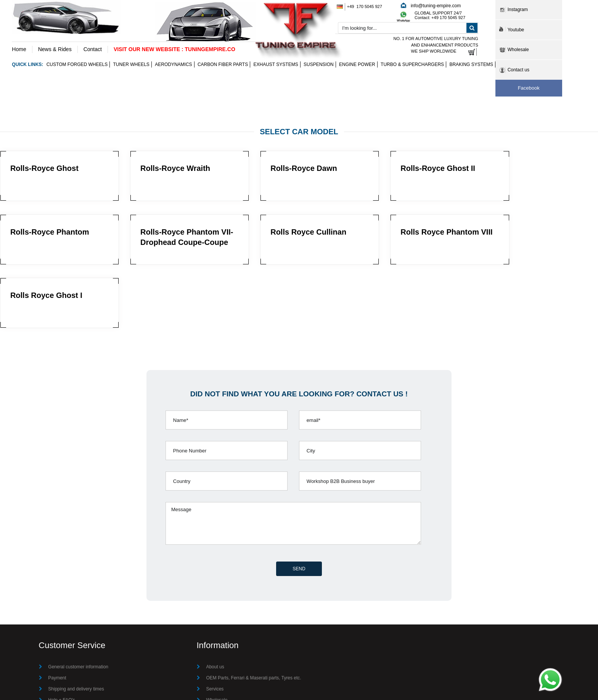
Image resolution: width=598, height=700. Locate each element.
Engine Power (357, 65)
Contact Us (217, 648)
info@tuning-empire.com (436, 6)
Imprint (213, 659)
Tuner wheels (131, 65)
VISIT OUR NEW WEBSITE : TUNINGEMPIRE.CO (174, 49)
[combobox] (408, 28)
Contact (93, 49)
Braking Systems (471, 65)
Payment (57, 615)
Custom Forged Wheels (77, 65)
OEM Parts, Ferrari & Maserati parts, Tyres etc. (254, 615)
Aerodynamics (173, 65)
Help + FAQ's (62, 637)
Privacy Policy (62, 659)
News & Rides (55, 49)
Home (19, 49)
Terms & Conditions (68, 648)
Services (215, 626)
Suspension (319, 65)
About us (215, 604)
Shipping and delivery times (76, 626)
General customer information (78, 604)
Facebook (529, 88)
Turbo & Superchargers (412, 65)
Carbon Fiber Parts (223, 65)
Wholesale (217, 637)
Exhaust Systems (276, 65)
